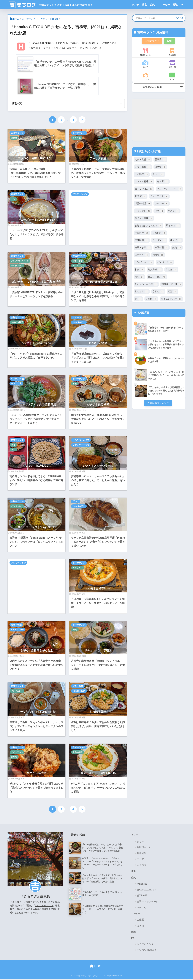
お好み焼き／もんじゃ (148, 227)
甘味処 (151, 301)
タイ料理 (77, 138)
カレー (158, 175)
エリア (145, 65)
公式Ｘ (153, 5)
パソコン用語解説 (146, 951)
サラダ (141, 197)
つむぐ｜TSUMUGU (36, 466)
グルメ (76, 502)
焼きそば (173, 227)
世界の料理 (78, 753)
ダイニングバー (171, 301)
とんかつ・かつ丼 (81, 440)
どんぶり (142, 294)
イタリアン (78, 568)
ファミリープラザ (81, 445)
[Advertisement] (98, 218)
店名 (144, 5)
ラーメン (159, 242)
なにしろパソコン (44, 906)
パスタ (174, 212)
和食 (75, 384)
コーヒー (165, 5)
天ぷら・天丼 (157, 279)
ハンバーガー (144, 264)
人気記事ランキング (158, 406)
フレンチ (162, 205)
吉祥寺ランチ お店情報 (152, 32)
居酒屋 (14, 138)
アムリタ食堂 (98, 159)
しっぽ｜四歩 (98, 712)
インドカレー (17, 507)
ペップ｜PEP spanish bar (36, 343)
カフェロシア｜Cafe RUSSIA (98, 773)
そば (13, 450)
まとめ (172, 77)
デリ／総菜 (143, 168)
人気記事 (143, 315)
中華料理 (142, 235)
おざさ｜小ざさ (98, 343)
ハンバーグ (165, 264)
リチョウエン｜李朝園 (98, 651)
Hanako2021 (79, 323)
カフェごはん (79, 266)
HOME (97, 967)
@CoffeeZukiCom (146, 891)
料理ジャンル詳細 (149, 152)
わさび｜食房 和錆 (98, 405)
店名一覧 (17, 104)
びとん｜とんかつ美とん (98, 466)
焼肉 (75, 630)
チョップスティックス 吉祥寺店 (37, 405)
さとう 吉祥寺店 (37, 773)
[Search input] (155, 18)
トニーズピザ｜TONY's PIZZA (37, 220)
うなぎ (171, 272)
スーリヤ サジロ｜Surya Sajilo (37, 527)
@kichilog (142, 885)
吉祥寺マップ (152, 41)
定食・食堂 (78, 261)
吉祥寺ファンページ (148, 902)
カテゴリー (143, 866)
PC (182, 5)
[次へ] (82, 120)
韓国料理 (162, 249)
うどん (158, 294)
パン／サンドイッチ (20, 261)
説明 (170, 41)
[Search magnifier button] (182, 18)
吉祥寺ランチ (17, 133)
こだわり (145, 77)
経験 (175, 5)
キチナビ (142, 908)
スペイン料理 (17, 323)
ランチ (135, 5)
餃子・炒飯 (143, 249)
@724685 (142, 896)
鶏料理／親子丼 (172, 287)
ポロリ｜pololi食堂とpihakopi (98, 282)
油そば (176, 242)
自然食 (160, 168)
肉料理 (14, 757)
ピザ (13, 199)
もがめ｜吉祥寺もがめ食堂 (36, 651)
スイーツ (77, 318)
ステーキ (142, 257)
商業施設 (172, 52)
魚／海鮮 (155, 272)
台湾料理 (159, 235)
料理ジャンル (145, 52)
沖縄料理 (142, 242)
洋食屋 (163, 183)
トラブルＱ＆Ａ (145, 946)
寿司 (139, 279)
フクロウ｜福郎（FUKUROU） (36, 159)
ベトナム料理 (17, 379)
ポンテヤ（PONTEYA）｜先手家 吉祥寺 (36, 282)
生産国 (140, 921)
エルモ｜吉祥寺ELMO (98, 589)
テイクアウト (17, 266)
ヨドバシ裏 (16, 384)
